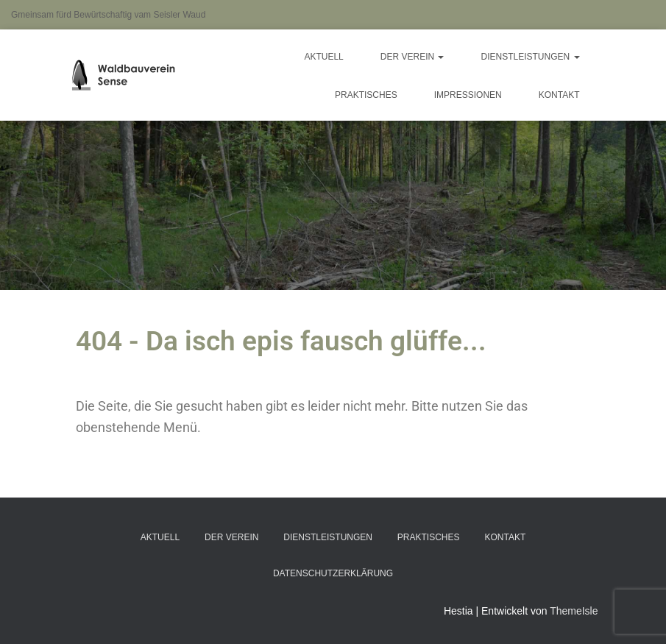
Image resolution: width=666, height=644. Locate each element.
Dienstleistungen (530, 57)
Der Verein (412, 57)
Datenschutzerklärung (333, 573)
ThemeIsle (574, 611)
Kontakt (559, 95)
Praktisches (366, 95)
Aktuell (323, 57)
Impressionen (468, 95)
